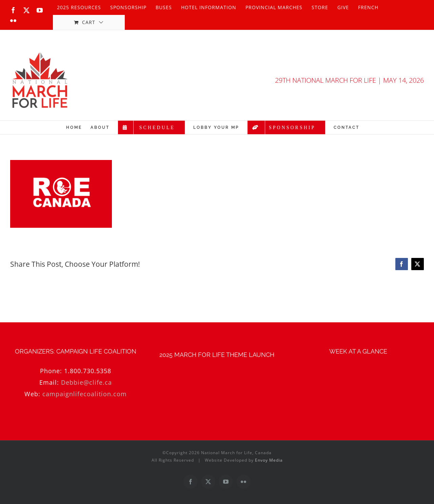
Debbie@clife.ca (86, 382)
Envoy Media (269, 460)
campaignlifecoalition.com (85, 394)
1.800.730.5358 (88, 371)
